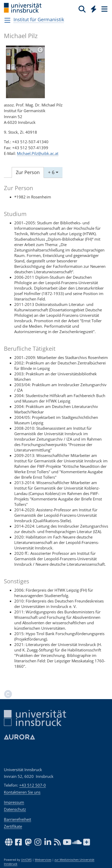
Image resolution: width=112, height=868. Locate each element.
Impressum (14, 802)
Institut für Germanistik (39, 19)
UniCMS (26, 860)
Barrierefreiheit (17, 819)
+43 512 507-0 (33, 785)
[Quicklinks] (94, 9)
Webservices (43, 860)
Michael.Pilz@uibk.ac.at (38, 153)
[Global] (92, 8)
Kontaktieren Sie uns (22, 792)
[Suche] (82, 9)
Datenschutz (15, 809)
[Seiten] (104, 9)
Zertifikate (13, 826)
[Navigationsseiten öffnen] (7, 20)
